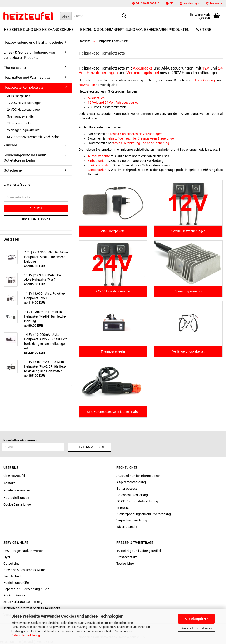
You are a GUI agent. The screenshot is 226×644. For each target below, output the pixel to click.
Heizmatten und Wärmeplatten (28, 77)
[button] (169, 3)
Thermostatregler (19, 123)
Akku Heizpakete (19, 96)
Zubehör (10, 145)
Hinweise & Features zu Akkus (24, 570)
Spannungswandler (21, 116)
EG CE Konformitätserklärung (137, 501)
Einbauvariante (98, 161)
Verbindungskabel (143, 73)
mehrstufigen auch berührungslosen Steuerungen (141, 138)
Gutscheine (13, 170)
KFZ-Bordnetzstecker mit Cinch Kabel (33, 137)
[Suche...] (66, 16)
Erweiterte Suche (36, 219)
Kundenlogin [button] (189, 3)
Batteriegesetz (127, 489)
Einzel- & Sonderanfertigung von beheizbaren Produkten (135, 30)
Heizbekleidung (204, 80)
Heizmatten (87, 85)
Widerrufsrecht (127, 527)
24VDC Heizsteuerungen (24, 110)
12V (206, 68)
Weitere (204, 30)
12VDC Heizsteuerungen (24, 103)
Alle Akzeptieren (197, 619)
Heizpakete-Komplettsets (24, 87)
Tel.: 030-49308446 (146, 3)
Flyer (7, 557)
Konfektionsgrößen (17, 583)
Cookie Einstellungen (18, 504)
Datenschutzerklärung (26, 635)
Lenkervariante (98, 165)
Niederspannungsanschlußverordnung (144, 514)
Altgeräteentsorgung (131, 482)
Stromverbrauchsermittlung (23, 602)
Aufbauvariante (99, 156)
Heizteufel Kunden (16, 498)
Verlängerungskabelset (23, 130)
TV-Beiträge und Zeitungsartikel (139, 551)
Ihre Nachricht (13, 576)
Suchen (36, 208)
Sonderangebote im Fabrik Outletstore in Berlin (25, 158)
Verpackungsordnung (132, 520)
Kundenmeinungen (17, 490)
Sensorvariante (98, 170)
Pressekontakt (127, 557)
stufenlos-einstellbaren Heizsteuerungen (134, 134)
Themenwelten (15, 68)
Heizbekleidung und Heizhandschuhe (39, 30)
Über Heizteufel (14, 476)
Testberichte (125, 564)
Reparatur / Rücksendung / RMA (26, 589)
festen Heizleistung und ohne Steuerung (141, 143)
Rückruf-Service (14, 595)
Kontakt (9, 483)
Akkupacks (143, 68)
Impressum (124, 508)
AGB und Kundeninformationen (138, 476)
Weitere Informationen (196, 628)
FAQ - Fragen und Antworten (23, 551)
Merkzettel (214, 3)
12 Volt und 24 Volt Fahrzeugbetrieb (113, 103)
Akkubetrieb (96, 98)
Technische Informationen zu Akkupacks (32, 608)
